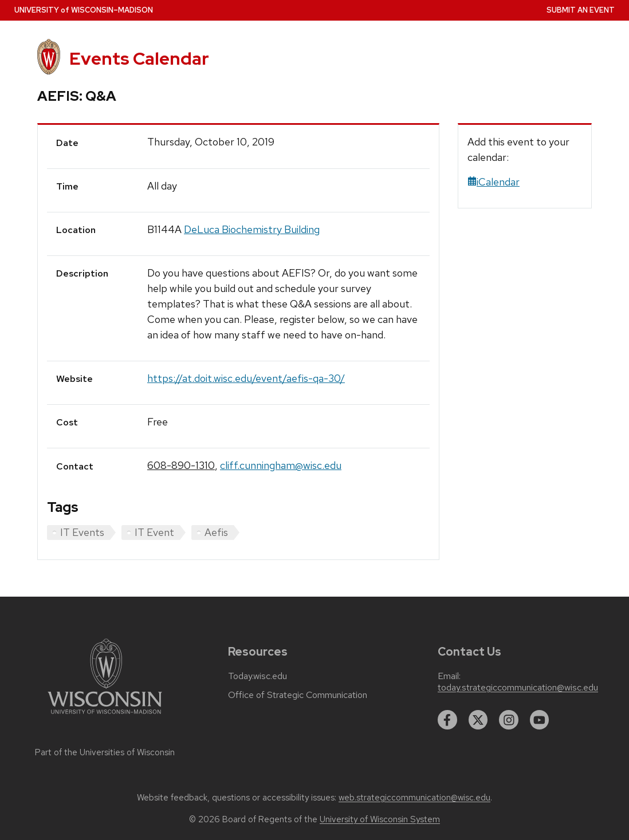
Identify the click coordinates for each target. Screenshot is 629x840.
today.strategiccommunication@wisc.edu (518, 688)
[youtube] (540, 720)
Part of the (105, 752)
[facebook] (447, 720)
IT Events (82, 532)
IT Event (154, 532)
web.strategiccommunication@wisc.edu (414, 798)
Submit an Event (581, 10)
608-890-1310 (181, 465)
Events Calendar (139, 58)
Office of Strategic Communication (298, 695)
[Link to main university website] (105, 716)
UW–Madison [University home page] (84, 10)
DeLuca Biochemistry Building (252, 229)
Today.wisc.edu (258, 676)
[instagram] (509, 720)
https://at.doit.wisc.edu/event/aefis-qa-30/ (246, 378)
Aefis (216, 532)
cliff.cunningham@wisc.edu (281, 465)
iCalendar (494, 182)
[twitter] (478, 720)
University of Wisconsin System (380, 819)
